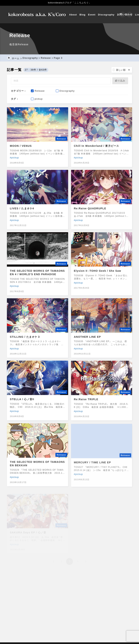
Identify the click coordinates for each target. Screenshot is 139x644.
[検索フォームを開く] (122, 15)
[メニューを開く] (129, 15)
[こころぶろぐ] (38, 15)
